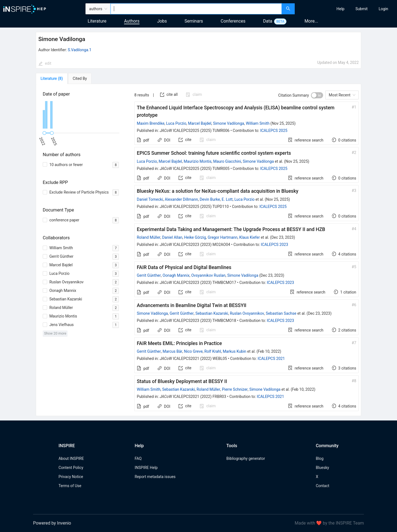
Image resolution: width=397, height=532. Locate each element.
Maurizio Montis (198, 161)
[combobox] (196, 9)
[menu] (347, 9)
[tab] (52, 78)
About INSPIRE (71, 458)
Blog (320, 458)
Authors (132, 21)
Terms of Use (70, 486)
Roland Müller (149, 237)
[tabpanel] (198, 250)
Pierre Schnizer (235, 389)
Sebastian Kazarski (212, 313)
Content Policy (71, 468)
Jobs (162, 21)
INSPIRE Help (146, 468)
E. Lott (227, 199)
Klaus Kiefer (250, 237)
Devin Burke (210, 199)
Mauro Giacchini (227, 161)
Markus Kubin (234, 351)
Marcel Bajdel (200, 123)
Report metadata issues (155, 477)
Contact (322, 486)
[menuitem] (341, 9)
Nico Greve (193, 351)
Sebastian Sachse (281, 313)
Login (383, 9)
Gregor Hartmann (222, 237)
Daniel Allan (172, 237)
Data (268, 21)
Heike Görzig (195, 237)
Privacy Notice (71, 477)
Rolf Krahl (213, 351)
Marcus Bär (172, 351)
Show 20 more (55, 333)
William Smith (258, 123)
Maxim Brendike (151, 123)
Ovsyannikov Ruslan (208, 275)
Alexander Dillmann (182, 199)
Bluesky (322, 468)
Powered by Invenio (52, 523)
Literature (97, 21)
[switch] (317, 95)
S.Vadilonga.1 (80, 50)
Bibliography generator (246, 458)
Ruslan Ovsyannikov (247, 313)
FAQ (138, 458)
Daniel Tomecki (150, 199)
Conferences (233, 21)
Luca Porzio (176, 123)
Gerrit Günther (149, 275)
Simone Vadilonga (229, 123)
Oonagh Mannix (176, 275)
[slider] (44, 133)
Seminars (194, 21)
